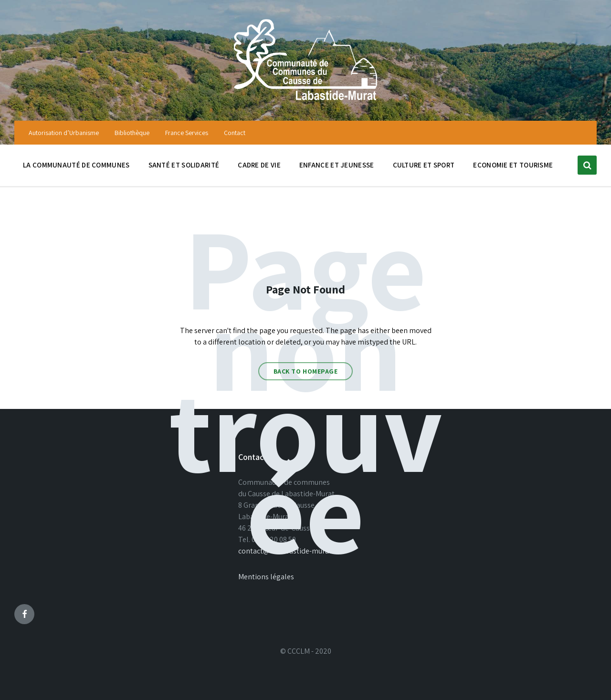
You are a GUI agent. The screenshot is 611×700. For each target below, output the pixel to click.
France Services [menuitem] (187, 133)
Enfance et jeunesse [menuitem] (337, 165)
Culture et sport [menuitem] (424, 165)
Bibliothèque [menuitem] (132, 133)
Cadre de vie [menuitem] (259, 165)
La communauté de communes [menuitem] (76, 165)
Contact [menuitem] (235, 133)
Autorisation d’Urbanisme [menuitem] (64, 133)
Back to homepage (306, 371)
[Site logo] (305, 101)
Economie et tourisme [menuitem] (513, 165)
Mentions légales (266, 577)
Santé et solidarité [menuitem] (184, 165)
